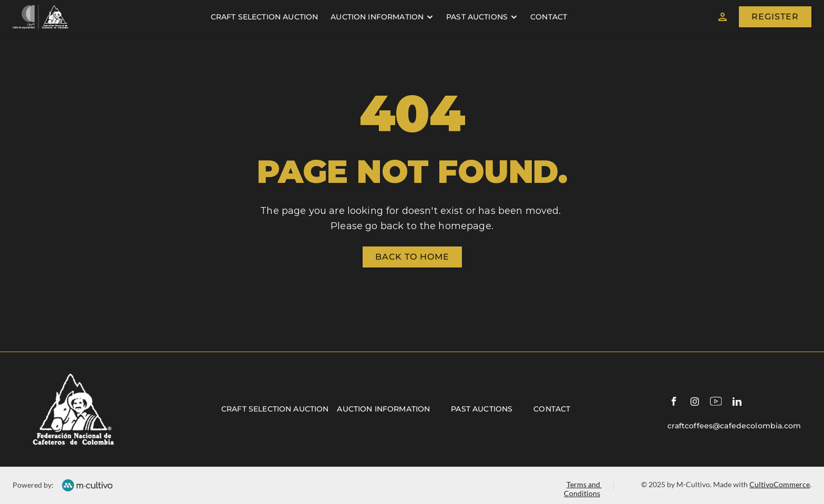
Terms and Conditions (583, 489)
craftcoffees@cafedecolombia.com (734, 426)
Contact (552, 409)
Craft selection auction (275, 409)
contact (549, 17)
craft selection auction (264, 17)
